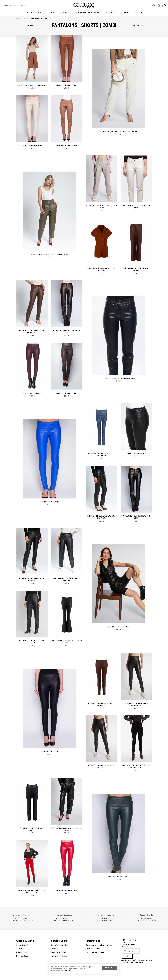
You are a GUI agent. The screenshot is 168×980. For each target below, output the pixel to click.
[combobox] (9, 6)
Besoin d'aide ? (147, 915)
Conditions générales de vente (99, 945)
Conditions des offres (95, 952)
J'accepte (109, 968)
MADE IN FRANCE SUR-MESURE (86, 13)
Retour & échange (105, 915)
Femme (52, 13)
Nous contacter (23, 956)
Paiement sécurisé (63, 915)
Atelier (19, 949)
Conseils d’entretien (60, 945)
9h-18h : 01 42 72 (147, 920)
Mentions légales (93, 949)
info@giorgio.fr (147, 918)
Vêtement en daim (35, 13)
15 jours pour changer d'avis (105, 919)
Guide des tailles (23, 945)
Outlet (138, 13)
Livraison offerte (21, 915)
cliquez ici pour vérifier (136, 962)
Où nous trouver (23, 952)
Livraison (55, 949)
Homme (64, 13)
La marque (110, 13)
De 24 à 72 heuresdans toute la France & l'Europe (21, 919)
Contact (125, 13)
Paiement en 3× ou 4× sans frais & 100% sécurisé (63, 919)
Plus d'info (68, 971)
